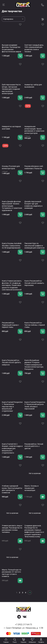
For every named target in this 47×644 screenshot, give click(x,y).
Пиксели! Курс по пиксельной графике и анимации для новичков (34, 246)
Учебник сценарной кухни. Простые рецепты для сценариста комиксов (12, 489)
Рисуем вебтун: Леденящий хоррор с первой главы (10, 325)
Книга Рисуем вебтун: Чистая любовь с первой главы (35, 325)
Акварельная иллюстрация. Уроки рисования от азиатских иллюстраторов (34, 130)
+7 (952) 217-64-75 (23, 625)
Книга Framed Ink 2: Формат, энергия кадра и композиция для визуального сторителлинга (12, 448)
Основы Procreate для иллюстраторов (11, 167)
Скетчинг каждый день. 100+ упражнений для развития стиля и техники (34, 48)
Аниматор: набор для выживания (33, 86)
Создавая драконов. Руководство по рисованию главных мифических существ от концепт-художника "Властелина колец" (34, 531)
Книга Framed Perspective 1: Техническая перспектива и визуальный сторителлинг (12, 407)
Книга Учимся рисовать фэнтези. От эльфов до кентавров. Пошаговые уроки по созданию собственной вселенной (12, 285)
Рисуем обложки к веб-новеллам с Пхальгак (34, 167)
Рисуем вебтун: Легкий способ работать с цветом (34, 446)
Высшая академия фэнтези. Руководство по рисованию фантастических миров (11, 48)
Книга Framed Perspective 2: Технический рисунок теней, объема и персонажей (35, 405)
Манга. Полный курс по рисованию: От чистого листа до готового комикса (12, 573)
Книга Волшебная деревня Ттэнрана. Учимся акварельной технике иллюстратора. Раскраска (34, 365)
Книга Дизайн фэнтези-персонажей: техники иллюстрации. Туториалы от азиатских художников (12, 206)
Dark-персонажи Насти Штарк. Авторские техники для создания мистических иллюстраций (11, 89)
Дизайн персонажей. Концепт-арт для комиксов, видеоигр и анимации (33, 205)
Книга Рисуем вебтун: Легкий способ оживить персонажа (34, 283)
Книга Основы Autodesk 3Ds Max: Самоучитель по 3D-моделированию (12, 246)
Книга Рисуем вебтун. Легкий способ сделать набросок (11, 362)
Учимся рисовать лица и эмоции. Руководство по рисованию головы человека (12, 529)
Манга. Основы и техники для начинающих (31, 488)
